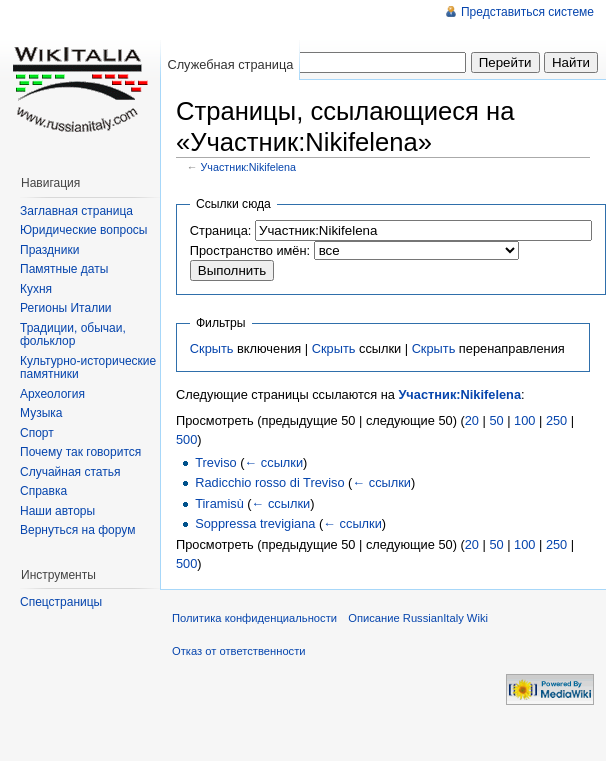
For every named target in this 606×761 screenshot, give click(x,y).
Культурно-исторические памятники (88, 368)
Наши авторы (57, 511)
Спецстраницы (61, 602)
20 (472, 420)
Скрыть (212, 348)
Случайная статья (70, 472)
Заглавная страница (76, 211)
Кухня (36, 289)
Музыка (41, 413)
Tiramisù (219, 503)
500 (186, 439)
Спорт (37, 433)
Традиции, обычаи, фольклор (73, 335)
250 (556, 420)
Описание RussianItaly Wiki (418, 618)
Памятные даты (64, 269)
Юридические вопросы (83, 230)
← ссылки (274, 462)
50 (496, 420)
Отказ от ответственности (239, 651)
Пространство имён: (250, 250)
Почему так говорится (80, 452)
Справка (43, 491)
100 (524, 420)
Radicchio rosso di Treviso (269, 482)
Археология (52, 394)
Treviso (215, 462)
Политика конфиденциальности (254, 618)
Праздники (49, 250)
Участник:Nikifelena (249, 167)
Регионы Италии (66, 308)
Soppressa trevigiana (255, 523)
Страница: (221, 230)
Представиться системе (527, 12)
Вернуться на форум (77, 530)
